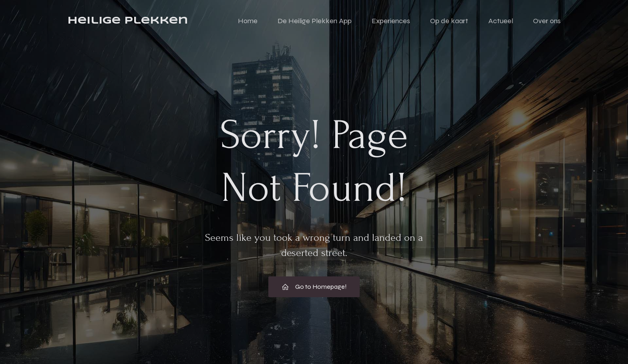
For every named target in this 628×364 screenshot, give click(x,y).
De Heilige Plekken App (315, 22)
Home (248, 22)
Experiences (391, 22)
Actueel (501, 22)
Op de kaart (449, 22)
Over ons (547, 22)
